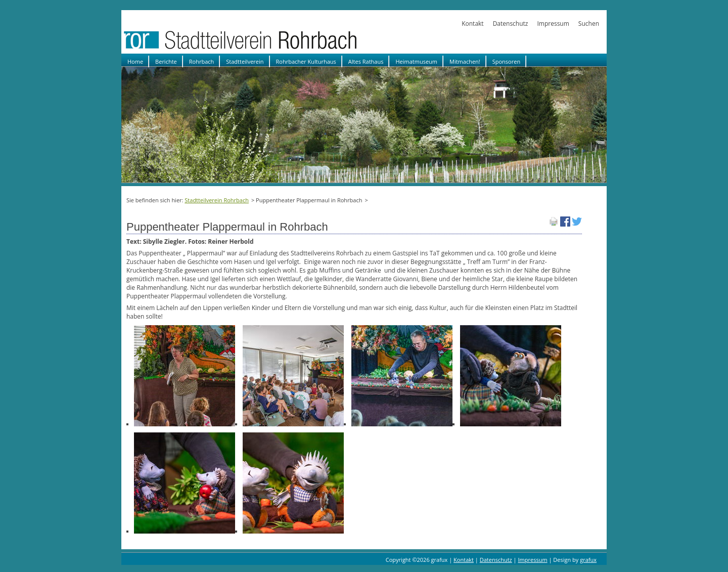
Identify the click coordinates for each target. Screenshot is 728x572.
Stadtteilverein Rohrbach (217, 200)
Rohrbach (202, 61)
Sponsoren (506, 61)
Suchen (589, 24)
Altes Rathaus (366, 61)
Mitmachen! (465, 61)
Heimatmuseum (416, 61)
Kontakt (472, 24)
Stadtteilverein (245, 61)
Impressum (553, 24)
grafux (588, 560)
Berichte (166, 61)
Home (135, 61)
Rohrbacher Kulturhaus (306, 61)
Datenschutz (511, 24)
